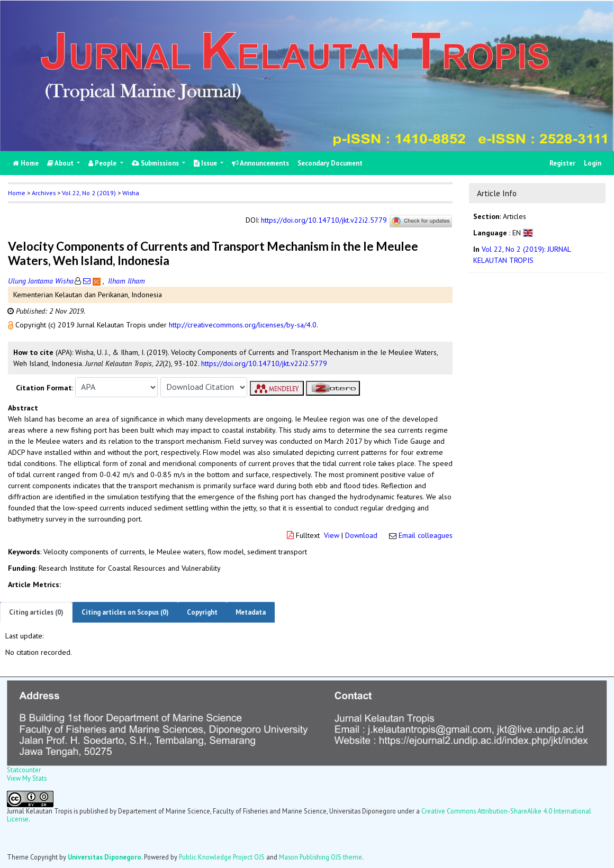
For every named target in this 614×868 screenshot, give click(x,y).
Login (593, 163)
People (103, 163)
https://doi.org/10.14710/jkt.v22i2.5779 (324, 220)
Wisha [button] (131, 193)
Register (562, 163)
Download (361, 535)
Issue (206, 163)
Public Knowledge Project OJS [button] (222, 857)
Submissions (156, 163)
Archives (44, 193)
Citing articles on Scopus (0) (125, 612)
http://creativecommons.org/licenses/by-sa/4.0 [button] (243, 325)
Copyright (202, 612)
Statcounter (24, 770)
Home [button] (17, 193)
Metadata (251, 612)
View (332, 535)
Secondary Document (330, 163)
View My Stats (27, 778)
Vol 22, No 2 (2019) (89, 193)
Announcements (260, 163)
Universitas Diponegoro (105, 857)
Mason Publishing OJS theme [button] (320, 857)
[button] (12, 325)
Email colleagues (426, 535)
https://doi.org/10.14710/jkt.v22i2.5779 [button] (264, 363)
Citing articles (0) (36, 612)
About (61, 163)
